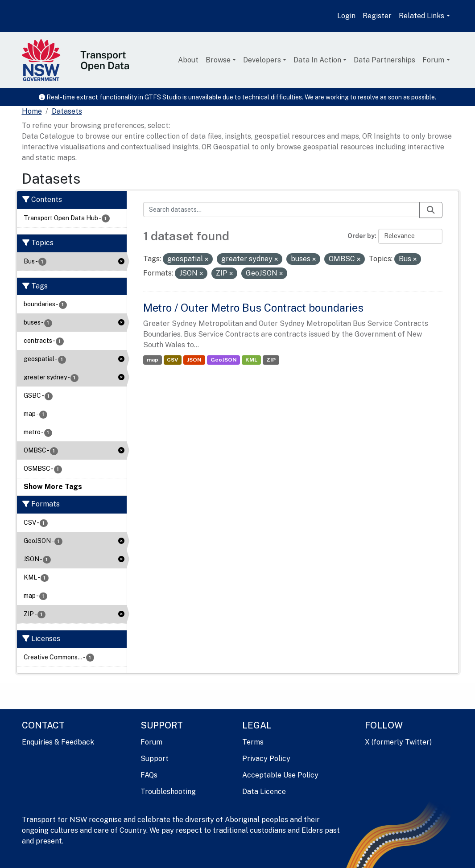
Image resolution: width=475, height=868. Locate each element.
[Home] (32, 111)
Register (377, 16)
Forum (433, 60)
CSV (172, 360)
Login (346, 16)
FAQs (149, 775)
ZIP (271, 360)
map (153, 360)
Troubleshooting (168, 792)
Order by (361, 236)
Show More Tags (53, 487)
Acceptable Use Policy (280, 775)
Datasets (67, 111)
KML (251, 360)
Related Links (421, 16)
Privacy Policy (266, 759)
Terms (253, 742)
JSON (194, 360)
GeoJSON (224, 360)
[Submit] (431, 210)
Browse (218, 60)
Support (155, 759)
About (188, 60)
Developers (262, 60)
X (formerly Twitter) (398, 742)
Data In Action (317, 60)
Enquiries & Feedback (58, 742)
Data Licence (264, 792)
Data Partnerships (384, 60)
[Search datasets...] (281, 210)
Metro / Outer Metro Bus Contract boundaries (253, 308)
